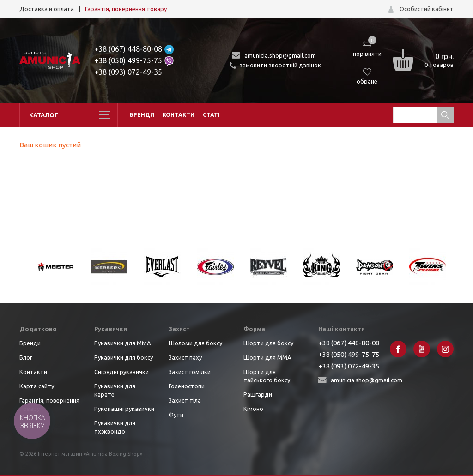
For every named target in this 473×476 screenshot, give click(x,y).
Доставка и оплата (47, 9)
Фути (176, 415)
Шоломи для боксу (195, 343)
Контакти (179, 115)
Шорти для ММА (267, 357)
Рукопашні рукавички (124, 409)
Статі (211, 115)
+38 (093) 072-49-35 (128, 72)
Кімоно (253, 409)
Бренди (142, 115)
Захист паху (185, 357)
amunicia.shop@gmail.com (280, 55)
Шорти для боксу (268, 343)
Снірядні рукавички (121, 372)
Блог (26, 357)
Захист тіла (185, 400)
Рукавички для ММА (123, 343)
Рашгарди (258, 394)
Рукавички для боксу (124, 357)
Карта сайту (37, 386)
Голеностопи (187, 386)
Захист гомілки (190, 372)
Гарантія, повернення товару (126, 9)
